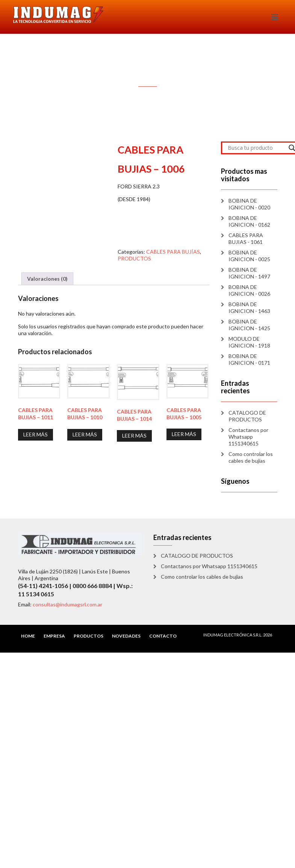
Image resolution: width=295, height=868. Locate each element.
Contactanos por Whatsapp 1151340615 (248, 437)
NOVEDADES (126, 636)
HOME (28, 636)
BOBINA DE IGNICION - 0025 (249, 256)
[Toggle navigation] (275, 17)
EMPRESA (54, 636)
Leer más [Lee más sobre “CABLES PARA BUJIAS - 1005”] (184, 434)
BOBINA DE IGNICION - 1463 (249, 308)
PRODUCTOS (134, 258)
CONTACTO (163, 636)
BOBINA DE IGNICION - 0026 (249, 290)
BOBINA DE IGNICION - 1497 (249, 273)
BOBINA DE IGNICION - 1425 (249, 325)
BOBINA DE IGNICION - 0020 (249, 204)
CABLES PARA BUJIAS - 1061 (246, 238)
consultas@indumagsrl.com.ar (67, 604)
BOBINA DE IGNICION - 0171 (249, 359)
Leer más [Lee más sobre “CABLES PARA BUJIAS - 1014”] (134, 436)
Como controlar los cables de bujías (251, 457)
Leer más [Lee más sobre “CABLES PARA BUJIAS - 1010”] (85, 434)
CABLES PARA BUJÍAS (173, 252)
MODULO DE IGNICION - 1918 (249, 342)
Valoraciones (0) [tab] (47, 279)
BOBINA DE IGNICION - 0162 (249, 221)
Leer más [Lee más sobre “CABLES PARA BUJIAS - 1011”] (36, 434)
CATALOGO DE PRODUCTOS (247, 416)
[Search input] (256, 148)
